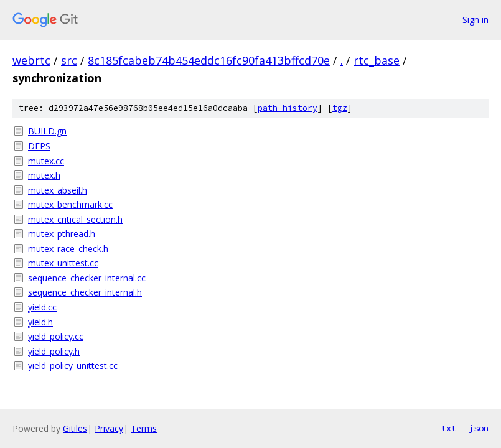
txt (449, 428)
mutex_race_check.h (68, 249)
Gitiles (75, 428)
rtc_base (377, 60)
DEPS (39, 146)
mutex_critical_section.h (75, 219)
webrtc (31, 60)
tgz (340, 108)
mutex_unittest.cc (63, 263)
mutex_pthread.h (62, 234)
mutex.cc (46, 161)
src (69, 60)
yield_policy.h (54, 351)
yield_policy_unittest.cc (73, 366)
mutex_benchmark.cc (70, 204)
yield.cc (42, 307)
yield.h (40, 322)
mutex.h (44, 175)
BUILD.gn (47, 131)
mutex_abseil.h (58, 190)
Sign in (475, 20)
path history (288, 108)
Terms (144, 428)
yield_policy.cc (56, 336)
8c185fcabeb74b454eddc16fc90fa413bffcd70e (209, 60)
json (479, 428)
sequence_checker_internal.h (85, 292)
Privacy (109, 428)
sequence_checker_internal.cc (87, 278)
